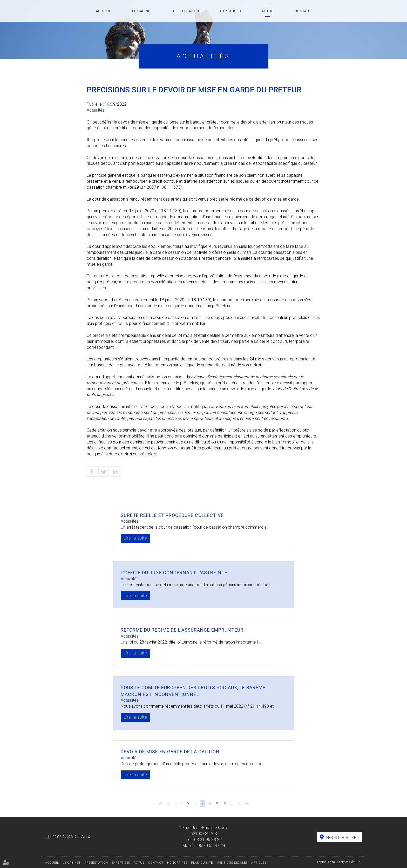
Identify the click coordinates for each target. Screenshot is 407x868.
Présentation (186, 11)
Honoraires (177, 863)
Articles (259, 863)
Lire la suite (135, 538)
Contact (303, 11)
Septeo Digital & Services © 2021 (340, 862)
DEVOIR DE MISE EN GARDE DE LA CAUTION (170, 752)
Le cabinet (142, 11)
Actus (268, 11)
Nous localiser (343, 838)
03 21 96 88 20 (208, 840)
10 (225, 803)
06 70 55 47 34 (211, 846)
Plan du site (202, 863)
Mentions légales (232, 863)
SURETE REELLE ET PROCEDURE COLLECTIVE (172, 515)
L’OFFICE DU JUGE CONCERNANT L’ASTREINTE (174, 573)
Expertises (230, 11)
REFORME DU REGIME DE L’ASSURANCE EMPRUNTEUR (182, 630)
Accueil (103, 11)
